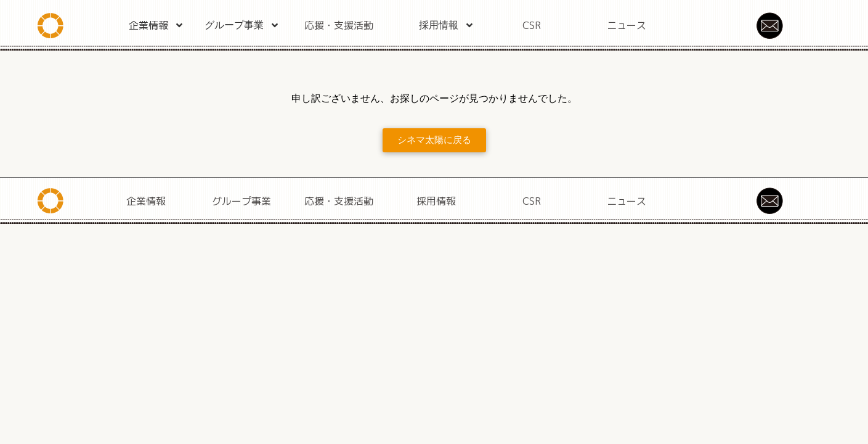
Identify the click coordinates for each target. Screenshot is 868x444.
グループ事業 (242, 25)
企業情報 (156, 25)
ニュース (627, 25)
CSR (532, 25)
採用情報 (447, 25)
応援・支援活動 (339, 25)
